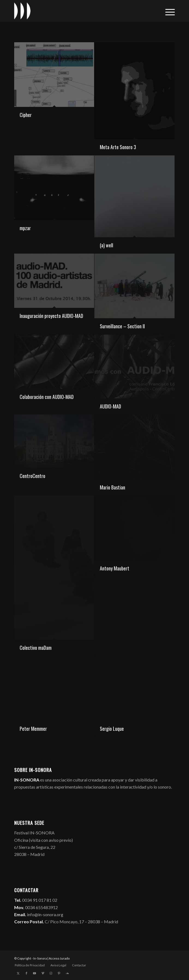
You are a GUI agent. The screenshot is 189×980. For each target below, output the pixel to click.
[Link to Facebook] (26, 973)
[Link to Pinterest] (59, 973)
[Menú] (167, 11)
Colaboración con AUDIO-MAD (47, 397)
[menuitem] (167, 11)
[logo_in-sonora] (78, 11)
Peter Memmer (33, 729)
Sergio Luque (112, 729)
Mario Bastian (112, 487)
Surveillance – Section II (122, 326)
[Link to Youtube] (35, 973)
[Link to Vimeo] (43, 973)
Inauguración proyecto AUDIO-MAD (51, 316)
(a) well (106, 245)
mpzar (25, 228)
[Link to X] (18, 973)
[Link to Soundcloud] (67, 973)
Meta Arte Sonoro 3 (118, 147)
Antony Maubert (115, 568)
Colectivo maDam (36, 648)
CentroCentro (32, 476)
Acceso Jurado (59, 958)
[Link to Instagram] (51, 973)
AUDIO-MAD (110, 406)
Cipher (26, 115)
